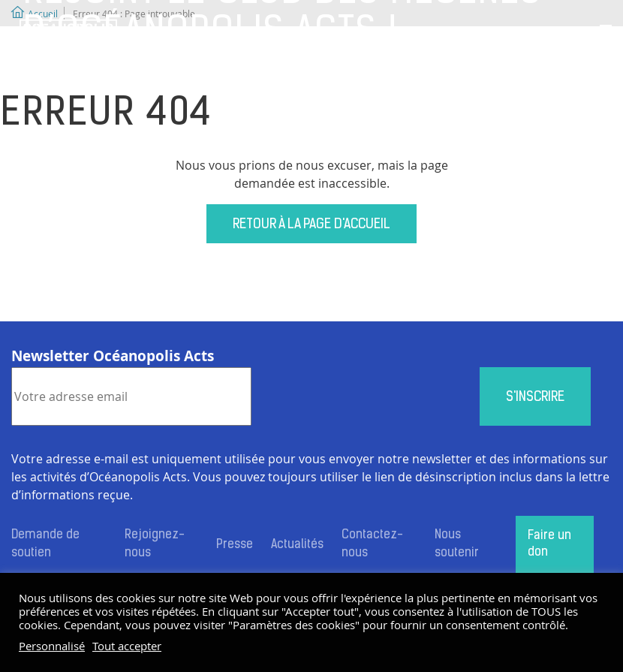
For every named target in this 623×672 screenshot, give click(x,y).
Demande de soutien (45, 544)
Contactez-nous (372, 544)
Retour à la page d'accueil (311, 225)
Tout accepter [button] (127, 646)
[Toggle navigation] (606, 32)
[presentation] (366, 396)
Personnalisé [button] (52, 646)
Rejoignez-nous (155, 544)
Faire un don (549, 544)
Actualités (297, 545)
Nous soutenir (457, 544)
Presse (235, 545)
